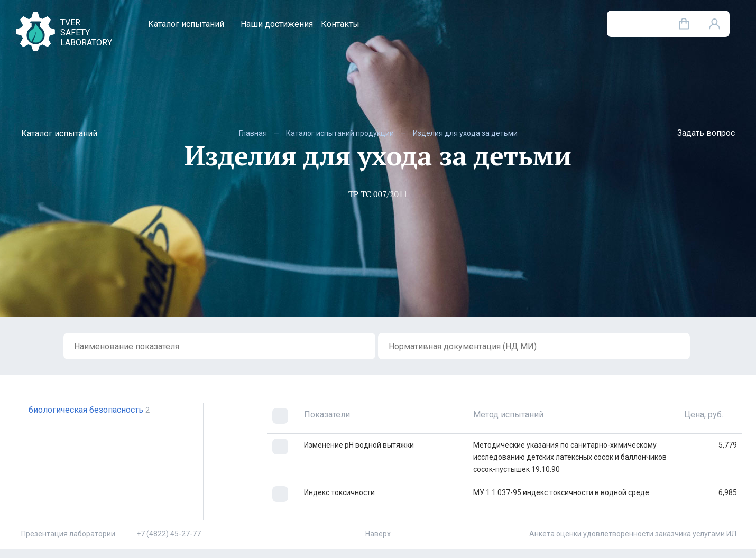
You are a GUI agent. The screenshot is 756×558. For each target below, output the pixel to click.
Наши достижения (277, 24)
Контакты (340, 24)
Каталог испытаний (186, 24)
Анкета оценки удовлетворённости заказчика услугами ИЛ (633, 534)
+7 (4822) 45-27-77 (169, 534)
